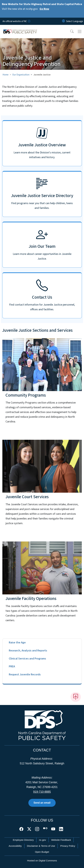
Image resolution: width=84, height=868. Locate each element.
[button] (70, 32)
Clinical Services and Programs (27, 659)
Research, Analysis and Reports (28, 651)
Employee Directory (23, 840)
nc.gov (42, 840)
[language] (75, 21)
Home (6, 75)
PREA (12, 666)
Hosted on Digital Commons (42, 861)
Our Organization (21, 75)
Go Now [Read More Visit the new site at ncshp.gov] (44, 9)
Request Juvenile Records (25, 675)
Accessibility (15, 846)
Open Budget (42, 852)
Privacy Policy (68, 846)
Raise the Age (17, 643)
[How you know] (29, 21)
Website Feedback (61, 840)
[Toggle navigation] (80, 32)
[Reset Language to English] (64, 21)
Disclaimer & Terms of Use (41, 846)
